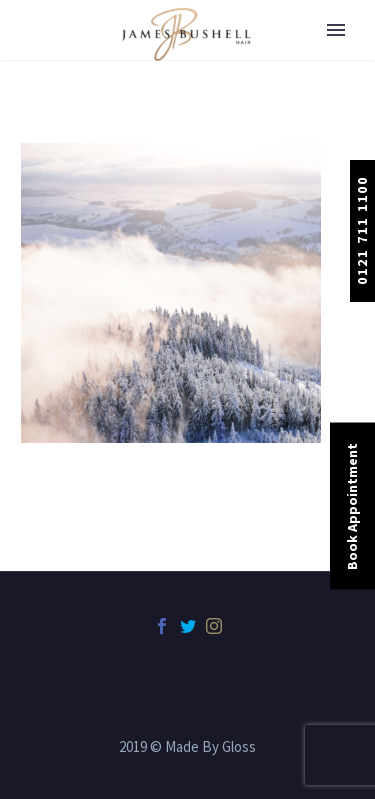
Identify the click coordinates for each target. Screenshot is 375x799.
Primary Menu (336, 30)
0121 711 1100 (362, 230)
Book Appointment (352, 505)
